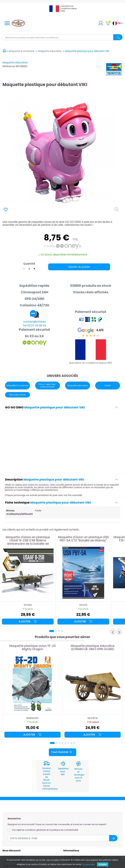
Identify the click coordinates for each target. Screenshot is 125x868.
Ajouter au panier (79, 267)
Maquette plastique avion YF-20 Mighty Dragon (33, 648)
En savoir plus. (89, 864)
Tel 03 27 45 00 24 (34, 326)
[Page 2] (56, 631)
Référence (9, 66)
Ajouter (28, 621)
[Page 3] (59, 631)
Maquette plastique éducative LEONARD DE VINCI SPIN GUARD (93, 648)
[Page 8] (74, 743)
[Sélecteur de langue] (117, 23)
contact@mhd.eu (35, 322)
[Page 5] (65, 743)
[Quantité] (29, 269)
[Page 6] (68, 743)
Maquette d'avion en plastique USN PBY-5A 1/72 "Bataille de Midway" (83, 539)
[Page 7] (71, 743)
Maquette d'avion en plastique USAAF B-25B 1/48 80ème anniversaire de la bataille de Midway (28, 540)
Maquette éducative (15, 62)
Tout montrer (62, 752)
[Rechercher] (62, 37)
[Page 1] (52, 631)
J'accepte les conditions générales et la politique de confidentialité (45, 830)
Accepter (103, 864)
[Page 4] (62, 631)
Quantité (29, 264)
